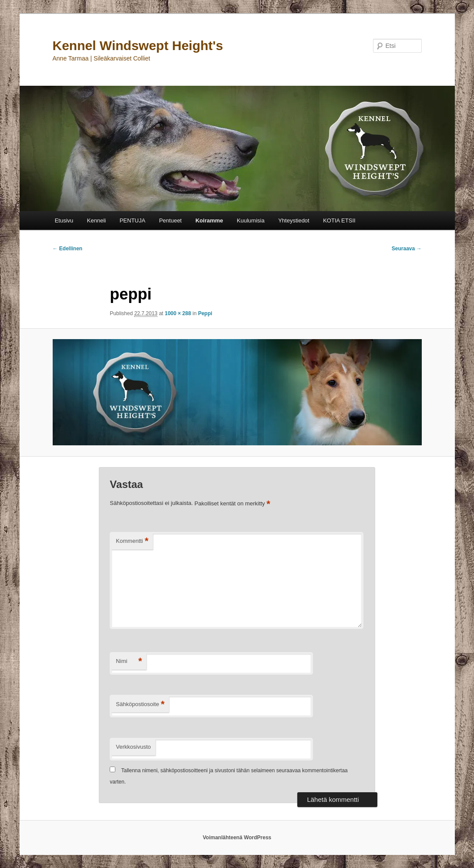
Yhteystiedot (294, 220)
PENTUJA (133, 220)
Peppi (205, 313)
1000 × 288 (178, 313)
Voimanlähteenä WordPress (237, 838)
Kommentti (132, 541)
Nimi (129, 661)
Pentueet (170, 220)
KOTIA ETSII (339, 220)
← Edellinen (68, 249)
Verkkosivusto (133, 747)
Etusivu (64, 220)
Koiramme (209, 220)
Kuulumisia (251, 220)
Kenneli (96, 220)
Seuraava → (407, 249)
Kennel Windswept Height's (138, 45)
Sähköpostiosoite (140, 705)
